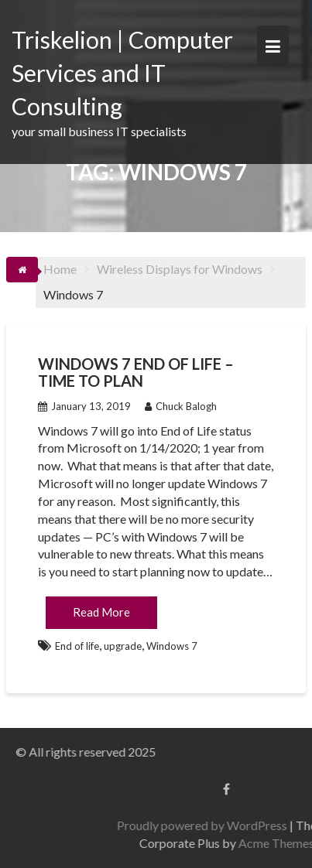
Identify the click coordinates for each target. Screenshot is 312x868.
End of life (77, 646)
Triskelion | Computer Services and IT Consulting (122, 73)
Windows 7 (172, 646)
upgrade (123, 646)
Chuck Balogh (181, 406)
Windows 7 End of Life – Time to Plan (136, 372)
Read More (101, 612)
